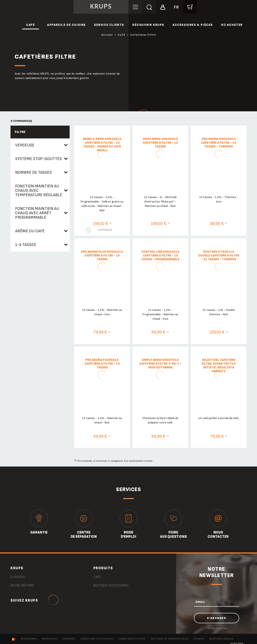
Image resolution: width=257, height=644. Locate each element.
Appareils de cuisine (66, 25)
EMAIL (201, 602)
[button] (163, 7)
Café (30, 25)
